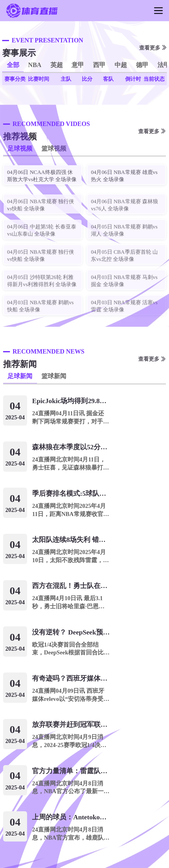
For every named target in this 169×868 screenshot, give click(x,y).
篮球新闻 (54, 376)
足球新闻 (20, 376)
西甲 (99, 65)
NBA (35, 65)
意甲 (78, 65)
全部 (13, 65)
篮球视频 (54, 148)
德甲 (142, 65)
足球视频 (20, 148)
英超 (57, 65)
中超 (121, 65)
